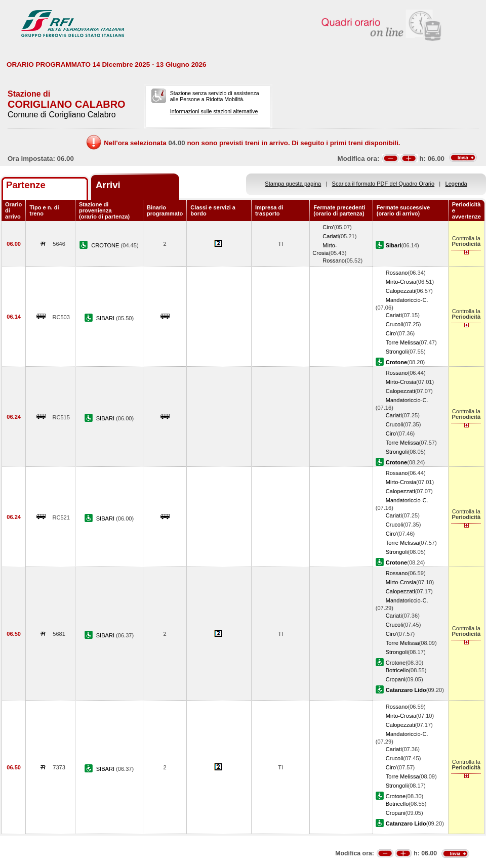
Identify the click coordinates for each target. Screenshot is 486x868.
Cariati (331, 236)
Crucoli (394, 324)
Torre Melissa (402, 342)
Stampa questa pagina (293, 184)
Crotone (396, 663)
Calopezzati (400, 291)
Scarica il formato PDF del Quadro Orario (383, 184)
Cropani (396, 679)
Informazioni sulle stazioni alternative (214, 111)
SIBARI (106, 318)
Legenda (456, 184)
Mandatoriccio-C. (407, 300)
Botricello (397, 670)
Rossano (334, 261)
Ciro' (328, 227)
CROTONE (106, 245)
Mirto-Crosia (401, 282)
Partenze (26, 185)
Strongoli (397, 352)
